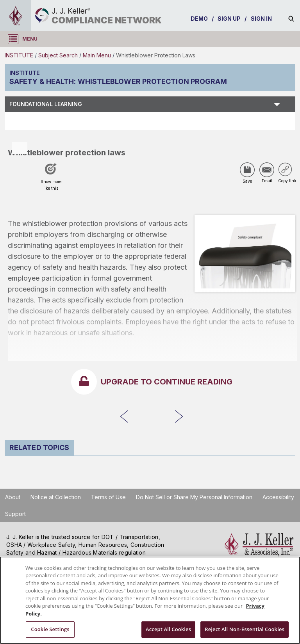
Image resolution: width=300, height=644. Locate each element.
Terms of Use (108, 497)
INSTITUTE (19, 55)
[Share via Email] (267, 170)
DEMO (199, 19)
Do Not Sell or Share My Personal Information (194, 497)
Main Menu (97, 55)
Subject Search (58, 55)
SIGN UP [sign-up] (229, 19)
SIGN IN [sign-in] (262, 19)
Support (15, 514)
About (13, 497)
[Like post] (51, 179)
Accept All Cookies (168, 629)
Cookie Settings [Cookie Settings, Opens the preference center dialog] (50, 629)
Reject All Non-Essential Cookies (245, 629)
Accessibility (278, 497)
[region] (150, 600)
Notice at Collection (56, 497)
